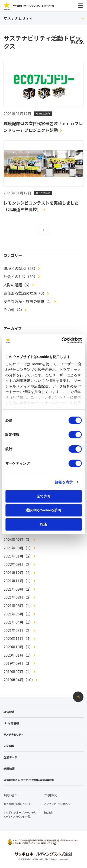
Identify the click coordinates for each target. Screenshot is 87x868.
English (48, 812)
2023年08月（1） (18, 548)
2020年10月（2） (18, 647)
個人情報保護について (17, 804)
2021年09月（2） (18, 589)
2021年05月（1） (18, 614)
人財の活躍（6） (18, 285)
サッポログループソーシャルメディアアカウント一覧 (20, 814)
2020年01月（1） (18, 655)
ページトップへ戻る (78, 697)
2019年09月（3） (18, 663)
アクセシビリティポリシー (59, 804)
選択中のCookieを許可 (43, 510)
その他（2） (14, 310)
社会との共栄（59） (20, 276)
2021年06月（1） (18, 605)
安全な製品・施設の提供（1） (29, 301)
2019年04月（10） (19, 680)
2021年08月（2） (18, 597)
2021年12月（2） (18, 573)
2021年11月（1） (18, 581)
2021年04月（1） (18, 622)
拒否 (44, 524)
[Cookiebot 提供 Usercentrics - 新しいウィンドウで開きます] (62, 340)
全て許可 (44, 496)
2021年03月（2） (18, 630)
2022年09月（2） (18, 564)
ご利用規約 (50, 795)
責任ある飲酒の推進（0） (25, 293)
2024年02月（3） (18, 539)
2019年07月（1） (18, 672)
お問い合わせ (12, 795)
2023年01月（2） (18, 556)
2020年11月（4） (18, 638)
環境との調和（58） (20, 268)
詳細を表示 (64, 482)
